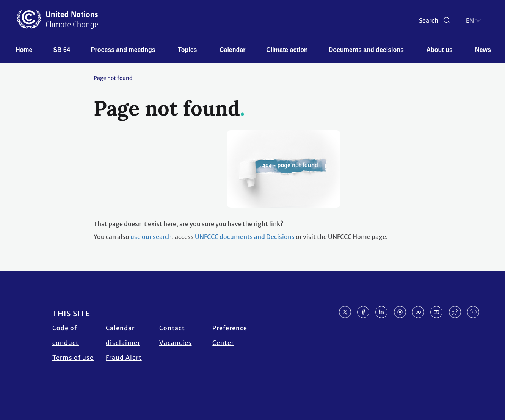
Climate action (287, 50)
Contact (172, 328)
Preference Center (230, 335)
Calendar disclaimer (123, 335)
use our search (151, 237)
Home (24, 50)
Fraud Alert (124, 358)
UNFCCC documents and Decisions (245, 237)
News (483, 50)
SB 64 (61, 50)
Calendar (232, 50)
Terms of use (73, 358)
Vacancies (176, 343)
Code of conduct (66, 335)
